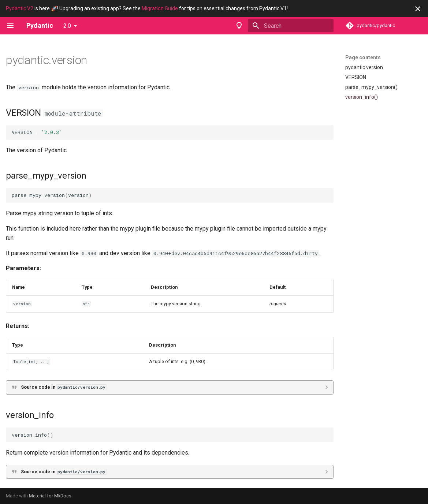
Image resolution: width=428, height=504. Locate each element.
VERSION (356, 77)
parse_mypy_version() (371, 87)
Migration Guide (160, 8)
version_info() (362, 97)
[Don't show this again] (418, 9)
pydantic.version (364, 67)
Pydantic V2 (20, 8)
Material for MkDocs (50, 496)
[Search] (291, 26)
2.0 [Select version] (67, 26)
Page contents (363, 57)
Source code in (64, 387)
